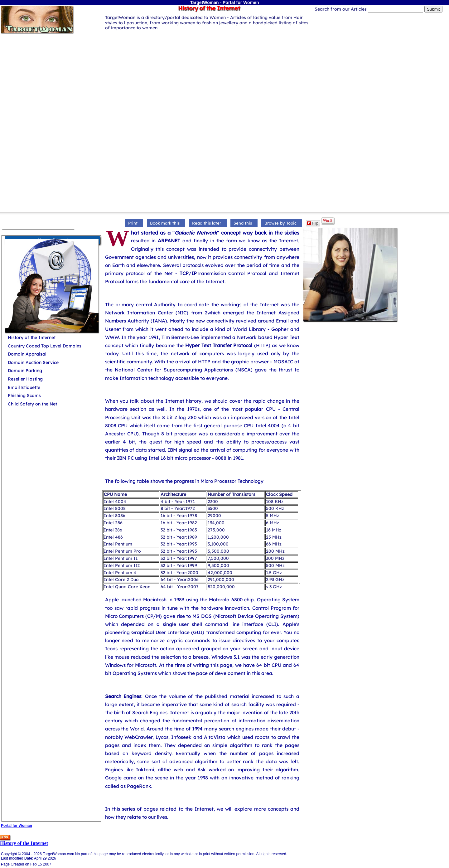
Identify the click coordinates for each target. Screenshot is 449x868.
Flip (313, 223)
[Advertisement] (224, 78)
